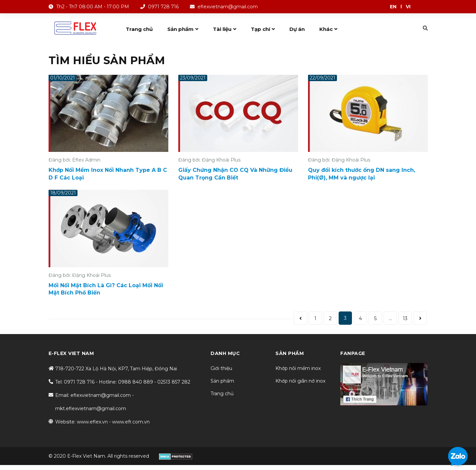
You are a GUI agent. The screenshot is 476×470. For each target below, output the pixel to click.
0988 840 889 (136, 382)
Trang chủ (222, 394)
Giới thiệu (221, 368)
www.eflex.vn (92, 422)
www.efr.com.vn (131, 422)
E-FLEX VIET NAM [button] (71, 353)
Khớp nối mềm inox (298, 368)
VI (408, 7)
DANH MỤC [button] (225, 353)
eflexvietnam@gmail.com (228, 7)
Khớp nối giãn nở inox (300, 381)
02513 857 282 (174, 382)
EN (393, 7)
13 (405, 318)
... (390, 318)
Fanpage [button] (353, 353)
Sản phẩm (222, 381)
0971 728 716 (163, 7)
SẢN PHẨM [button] (290, 353)
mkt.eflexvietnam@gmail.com (91, 409)
